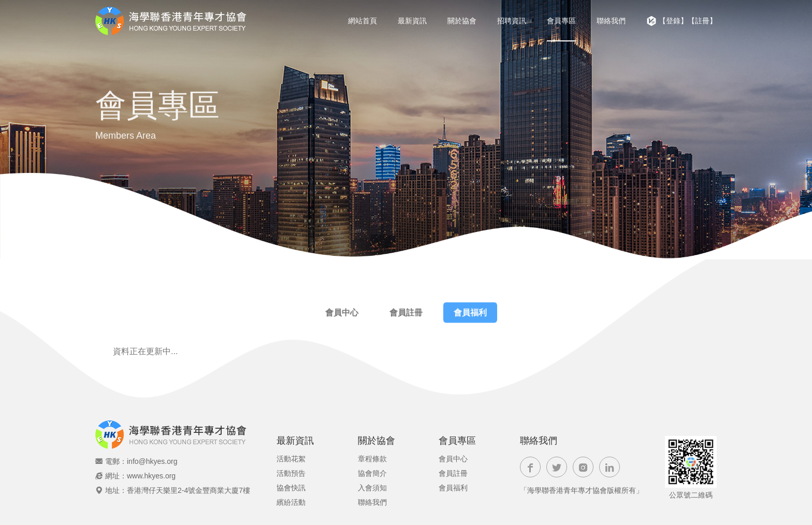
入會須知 (372, 488)
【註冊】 (702, 21)
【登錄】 (673, 21)
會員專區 (561, 21)
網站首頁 (363, 21)
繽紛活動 (291, 502)
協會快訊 (291, 488)
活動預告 (291, 473)
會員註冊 (406, 315)
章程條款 (372, 459)
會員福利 (470, 315)
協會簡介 (372, 473)
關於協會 (462, 21)
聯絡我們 (611, 21)
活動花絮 (291, 459)
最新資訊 (412, 21)
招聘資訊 (512, 21)
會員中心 (342, 315)
